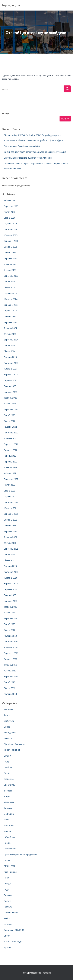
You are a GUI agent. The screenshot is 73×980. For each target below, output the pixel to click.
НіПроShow (9, 837)
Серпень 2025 (11, 247)
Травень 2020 (10, 607)
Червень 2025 (10, 258)
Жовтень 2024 (11, 299)
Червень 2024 (10, 322)
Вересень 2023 (11, 375)
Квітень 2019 (10, 671)
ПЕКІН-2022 (9, 866)
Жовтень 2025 (11, 235)
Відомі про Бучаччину (14, 744)
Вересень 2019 (11, 653)
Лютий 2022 (9, 485)
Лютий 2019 (9, 682)
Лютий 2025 (9, 282)
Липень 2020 (10, 595)
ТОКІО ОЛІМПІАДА (13, 942)
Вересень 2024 (11, 305)
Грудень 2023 (10, 357)
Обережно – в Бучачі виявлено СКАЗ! (22, 146)
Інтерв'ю (8, 791)
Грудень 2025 (10, 224)
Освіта (7, 860)
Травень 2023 (10, 398)
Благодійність (10, 733)
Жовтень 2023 (11, 369)
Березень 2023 (11, 409)
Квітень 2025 (10, 270)
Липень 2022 (10, 456)
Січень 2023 (10, 421)
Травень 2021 (10, 537)
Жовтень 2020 (11, 578)
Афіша (7, 715)
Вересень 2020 (11, 584)
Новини (7, 843)
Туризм (7, 948)
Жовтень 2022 (11, 438)
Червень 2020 (10, 601)
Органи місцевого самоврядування (21, 855)
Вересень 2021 (11, 514)
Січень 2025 (10, 288)
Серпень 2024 (11, 311)
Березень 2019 (11, 677)
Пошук (6, 113)
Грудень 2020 (10, 566)
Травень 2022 (10, 467)
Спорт (7, 936)
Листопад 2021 (11, 502)
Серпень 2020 (11, 589)
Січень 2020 (10, 630)
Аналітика (9, 709)
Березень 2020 (11, 618)
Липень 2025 (10, 253)
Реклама (8, 907)
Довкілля (8, 767)
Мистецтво (9, 825)
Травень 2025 (10, 264)
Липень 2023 (10, 386)
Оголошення (10, 849)
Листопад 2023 (11, 363)
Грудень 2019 (10, 636)
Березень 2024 (11, 340)
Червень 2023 (10, 392)
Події (6, 889)
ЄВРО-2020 (9, 785)
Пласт (7, 878)
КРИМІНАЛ (9, 802)
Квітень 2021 (10, 543)
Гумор (7, 762)
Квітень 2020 (10, 613)
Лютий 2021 (9, 555)
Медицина (9, 814)
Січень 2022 (10, 491)
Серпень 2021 (11, 520)
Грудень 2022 (10, 427)
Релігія (7, 918)
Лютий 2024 (9, 346)
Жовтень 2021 (11, 508)
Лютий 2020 (9, 624)
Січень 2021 (10, 560)
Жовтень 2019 (11, 648)
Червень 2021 (10, 531)
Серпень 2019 (11, 659)
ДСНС (7, 773)
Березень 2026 (11, 206)
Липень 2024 (10, 317)
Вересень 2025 (11, 241)
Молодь (8, 831)
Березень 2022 (11, 479)
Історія (7, 796)
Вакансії (8, 738)
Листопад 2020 (11, 572)
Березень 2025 (11, 276)
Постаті (7, 901)
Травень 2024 (10, 328)
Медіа (7, 820)
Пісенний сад (10, 872)
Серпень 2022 (11, 450)
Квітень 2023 (10, 404)
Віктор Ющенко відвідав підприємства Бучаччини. (28, 158)
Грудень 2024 (10, 293)
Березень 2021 (11, 549)
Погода (7, 884)
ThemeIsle (46, 973)
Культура (8, 808)
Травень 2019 (10, 665)
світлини (8, 924)
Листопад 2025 (11, 229)
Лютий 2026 (9, 212)
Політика (8, 895)
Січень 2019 (10, 688)
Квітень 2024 (10, 334)
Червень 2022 (10, 462)
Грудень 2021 (10, 496)
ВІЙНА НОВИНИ (12, 750)
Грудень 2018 (10, 694)
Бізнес (7, 727)
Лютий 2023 (9, 415)
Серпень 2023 (11, 380)
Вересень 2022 (11, 444)
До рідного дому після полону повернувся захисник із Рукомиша (35, 152)
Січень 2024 (10, 351)
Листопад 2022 (11, 433)
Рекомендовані (11, 913)
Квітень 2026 (10, 200)
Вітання (7, 756)
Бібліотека (9, 721)
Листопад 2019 (11, 642)
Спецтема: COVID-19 (14, 930)
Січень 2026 (10, 218)
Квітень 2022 (10, 473)
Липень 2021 (10, 526)
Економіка (9, 779)
